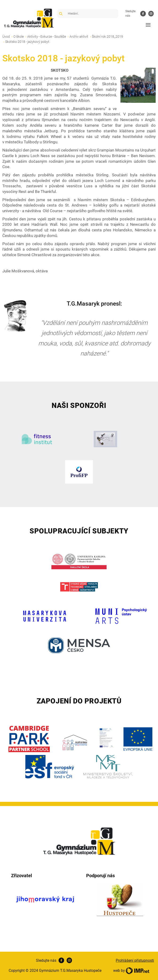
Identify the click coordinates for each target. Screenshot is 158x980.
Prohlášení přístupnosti (135, 960)
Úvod (6, 37)
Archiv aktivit (79, 37)
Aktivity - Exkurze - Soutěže (47, 37)
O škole (19, 37)
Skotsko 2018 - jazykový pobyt (27, 42)
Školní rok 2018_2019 (107, 37)
